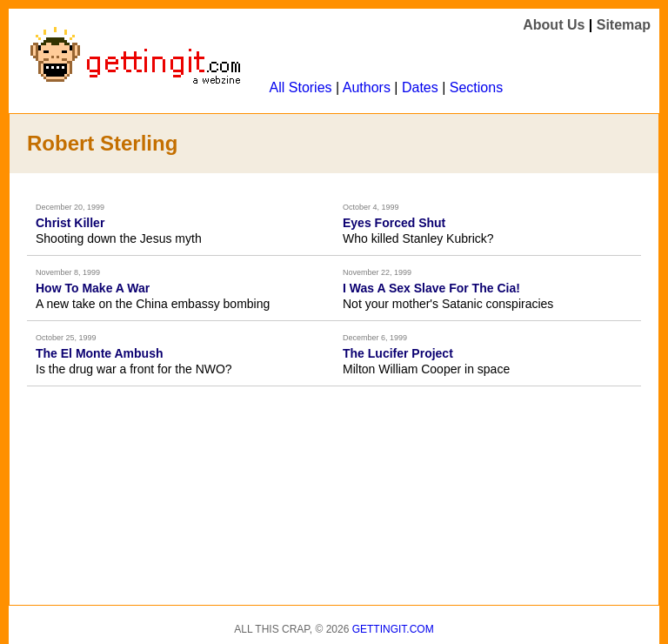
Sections (476, 87)
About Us (554, 25)
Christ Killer (70, 223)
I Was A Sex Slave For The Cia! (431, 288)
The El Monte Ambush (99, 353)
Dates (420, 87)
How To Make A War (93, 288)
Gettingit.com (393, 629)
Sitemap (624, 25)
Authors (367, 87)
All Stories (301, 87)
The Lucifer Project (398, 353)
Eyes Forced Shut (394, 223)
